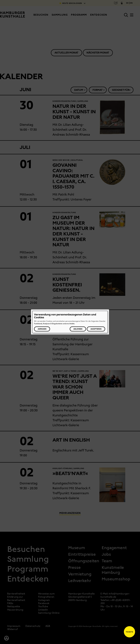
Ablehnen (78, 329)
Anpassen (42, 329)
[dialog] (70, 322)
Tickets (129, 632)
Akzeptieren (96, 329)
